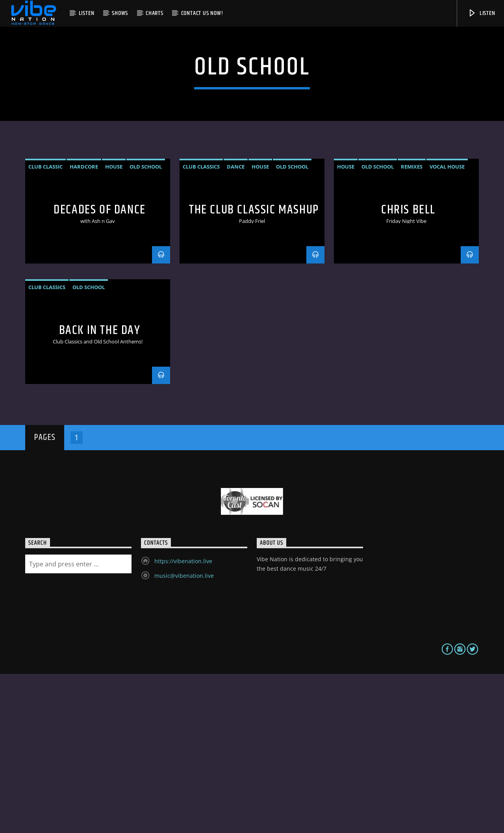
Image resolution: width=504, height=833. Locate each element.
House (114, 326)
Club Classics (201, 326)
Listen (87, 13)
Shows (120, 13)
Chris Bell (408, 369)
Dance (236, 326)
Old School (146, 326)
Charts (155, 13)
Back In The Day (100, 489)
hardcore (84, 326)
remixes (412, 326)
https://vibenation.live (183, 720)
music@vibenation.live (184, 735)
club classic (45, 326)
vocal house (447, 326)
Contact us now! (202, 13)
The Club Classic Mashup (254, 369)
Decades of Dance (100, 369)
